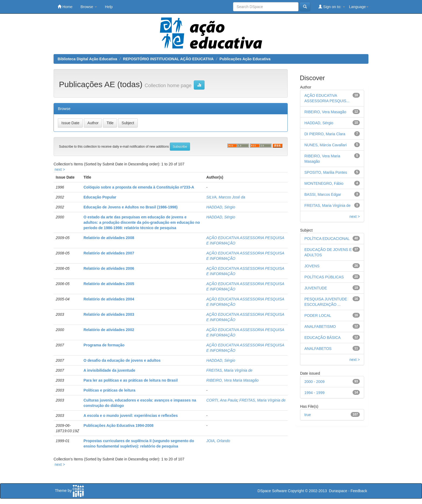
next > (60, 169)
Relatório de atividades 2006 (109, 268)
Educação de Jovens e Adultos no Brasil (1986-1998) (131, 207)
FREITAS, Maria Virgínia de (229, 370)
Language (359, 7)
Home (65, 7)
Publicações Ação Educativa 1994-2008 (118, 425)
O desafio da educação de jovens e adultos (122, 360)
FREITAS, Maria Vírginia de (262, 400)
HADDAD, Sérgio (221, 207)
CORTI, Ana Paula (222, 400)
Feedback (359, 491)
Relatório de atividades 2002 (109, 330)
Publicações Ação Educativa (245, 59)
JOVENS (312, 266)
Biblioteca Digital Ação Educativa (87, 59)
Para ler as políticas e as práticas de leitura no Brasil (131, 380)
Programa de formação (104, 345)
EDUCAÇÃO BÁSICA (323, 338)
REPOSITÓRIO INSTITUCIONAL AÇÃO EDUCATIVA (168, 59)
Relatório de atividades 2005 (109, 284)
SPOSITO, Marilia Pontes (326, 172)
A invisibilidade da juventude (109, 370)
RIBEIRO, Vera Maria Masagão (232, 380)
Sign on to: (332, 7)
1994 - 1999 (314, 393)
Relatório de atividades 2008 (109, 238)
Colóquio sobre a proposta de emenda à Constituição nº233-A (139, 187)
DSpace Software (272, 491)
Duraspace (338, 491)
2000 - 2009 (314, 382)
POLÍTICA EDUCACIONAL (327, 239)
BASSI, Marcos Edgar (323, 194)
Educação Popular (100, 197)
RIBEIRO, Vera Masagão (325, 112)
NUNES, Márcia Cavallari (326, 145)
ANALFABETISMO (320, 326)
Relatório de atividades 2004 (109, 299)
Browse (89, 7)
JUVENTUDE (316, 288)
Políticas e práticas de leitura (109, 390)
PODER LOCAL (318, 315)
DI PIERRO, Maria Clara (325, 134)
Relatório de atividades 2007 (109, 253)
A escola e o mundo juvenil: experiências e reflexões (131, 416)
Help (109, 7)
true (308, 415)
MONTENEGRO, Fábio (324, 183)
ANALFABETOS (318, 349)
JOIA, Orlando (218, 441)
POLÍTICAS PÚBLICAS (324, 277)
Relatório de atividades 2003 (109, 314)
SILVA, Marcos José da (226, 197)
